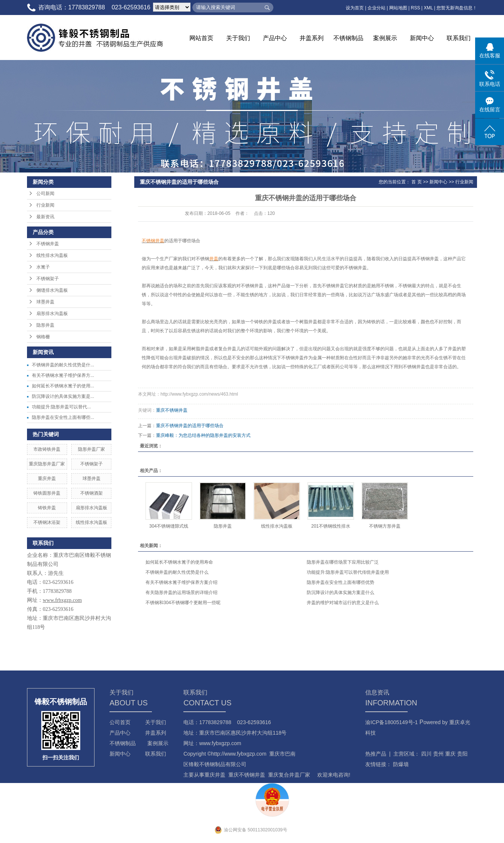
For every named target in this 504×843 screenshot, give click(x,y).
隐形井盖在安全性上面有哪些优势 (340, 582)
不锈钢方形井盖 (385, 526)
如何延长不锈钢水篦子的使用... (63, 386)
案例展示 (385, 38)
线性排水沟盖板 (52, 255)
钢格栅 (43, 337)
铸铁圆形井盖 (47, 493)
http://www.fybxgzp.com (239, 754)
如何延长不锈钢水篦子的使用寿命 (179, 562)
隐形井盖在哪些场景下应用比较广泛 (343, 562)
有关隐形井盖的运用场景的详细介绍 (181, 592)
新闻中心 (422, 38)
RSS (415, 8)
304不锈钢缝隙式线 (169, 526)
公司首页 (120, 722)
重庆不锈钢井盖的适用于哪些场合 (190, 426)
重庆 (450, 754)
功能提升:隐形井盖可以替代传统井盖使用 (348, 572)
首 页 (416, 182)
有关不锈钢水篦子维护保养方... (63, 375)
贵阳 (462, 754)
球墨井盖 (45, 302)
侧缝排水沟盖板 (52, 290)
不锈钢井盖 (48, 244)
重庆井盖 (47, 478)
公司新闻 (45, 193)
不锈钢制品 (348, 38)
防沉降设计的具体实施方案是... (63, 396)
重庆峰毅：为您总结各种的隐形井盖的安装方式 (203, 435)
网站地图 (398, 8)
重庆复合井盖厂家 (289, 775)
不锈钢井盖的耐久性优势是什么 (177, 572)
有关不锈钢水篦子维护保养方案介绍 (181, 582)
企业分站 (376, 8)
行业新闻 (45, 205)
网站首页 (201, 38)
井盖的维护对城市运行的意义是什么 (343, 603)
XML (428, 8)
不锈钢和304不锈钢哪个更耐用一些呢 (183, 603)
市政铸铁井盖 (47, 449)
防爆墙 (401, 764)
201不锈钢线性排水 (331, 526)
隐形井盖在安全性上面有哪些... (63, 417)
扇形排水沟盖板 (52, 313)
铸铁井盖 (47, 508)
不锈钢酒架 (91, 493)
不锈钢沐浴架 (47, 522)
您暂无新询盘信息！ (457, 8)
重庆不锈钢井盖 (172, 410)
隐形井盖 (45, 325)
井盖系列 (312, 38)
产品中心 (275, 38)
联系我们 (459, 38)
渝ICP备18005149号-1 (391, 722)
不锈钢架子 (48, 279)
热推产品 (376, 754)
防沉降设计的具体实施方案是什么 (340, 592)
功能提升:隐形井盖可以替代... (61, 407)
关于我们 (238, 38)
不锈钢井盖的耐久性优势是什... (63, 365)
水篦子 (43, 267)
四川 (426, 754)
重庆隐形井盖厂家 (47, 464)
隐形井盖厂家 (91, 449)
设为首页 (355, 8)
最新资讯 (45, 217)
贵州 (438, 754)
